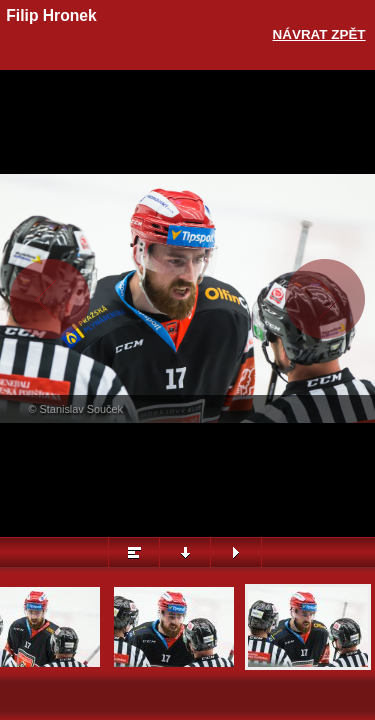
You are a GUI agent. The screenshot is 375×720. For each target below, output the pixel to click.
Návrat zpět (319, 34)
